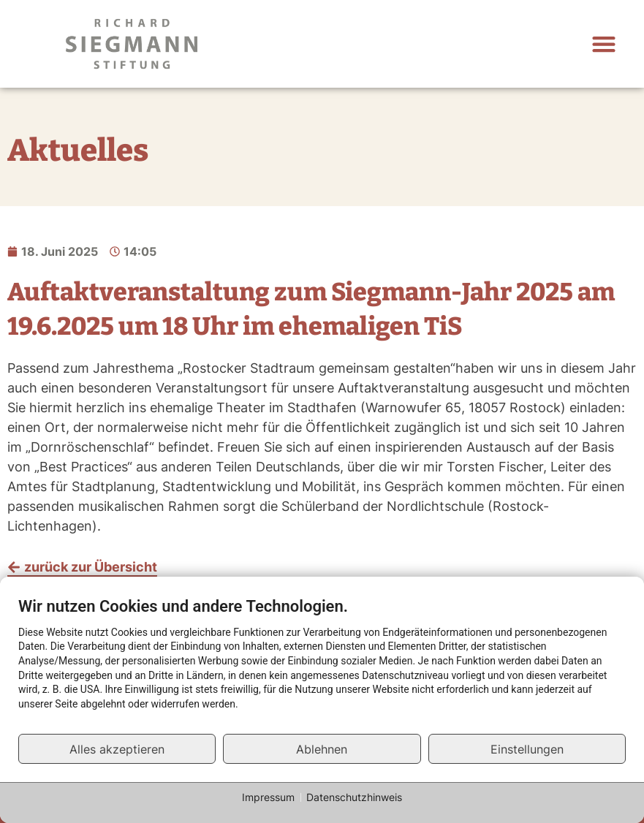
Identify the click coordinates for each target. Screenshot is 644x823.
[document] (322, 665)
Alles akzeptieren (117, 749)
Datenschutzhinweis (354, 797)
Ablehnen (322, 749)
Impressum (268, 797)
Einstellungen (527, 749)
